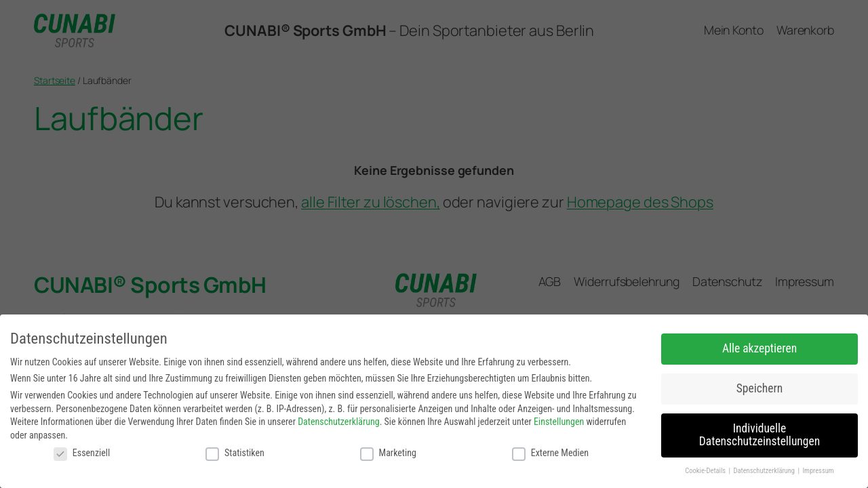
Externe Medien (550, 453)
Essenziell (82, 453)
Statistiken (235, 453)
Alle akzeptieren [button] (759, 348)
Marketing (388, 453)
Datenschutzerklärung (339, 422)
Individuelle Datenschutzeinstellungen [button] (759, 435)
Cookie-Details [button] (706, 471)
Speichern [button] (759, 388)
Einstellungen (559, 422)
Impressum (818, 471)
